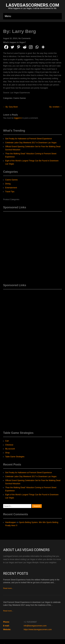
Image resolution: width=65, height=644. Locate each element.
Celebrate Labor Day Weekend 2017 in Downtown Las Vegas (31, 143)
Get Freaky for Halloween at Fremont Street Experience (28, 139)
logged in (18, 118)
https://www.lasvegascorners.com (38, 630)
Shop (7, 453)
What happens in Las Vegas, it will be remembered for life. (32, 7)
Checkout (9, 445)
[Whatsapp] (37, 47)
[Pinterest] (18, 47)
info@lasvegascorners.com (35, 626)
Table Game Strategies (15, 457)
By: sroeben (56, 107)
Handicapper (11, 522)
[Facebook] (6, 47)
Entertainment (11, 188)
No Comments (24, 38)
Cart (7, 441)
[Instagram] (31, 47)
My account (10, 449)
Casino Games (20, 98)
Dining (8, 184)
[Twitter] (12, 47)
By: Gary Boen (10, 107)
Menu (8, 16)
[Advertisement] (32, 246)
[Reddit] (25, 47)
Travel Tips (10, 192)
